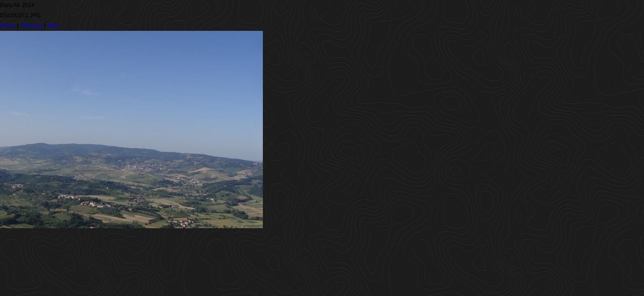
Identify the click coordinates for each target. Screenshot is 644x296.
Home (8, 25)
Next (53, 25)
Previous (31, 25)
